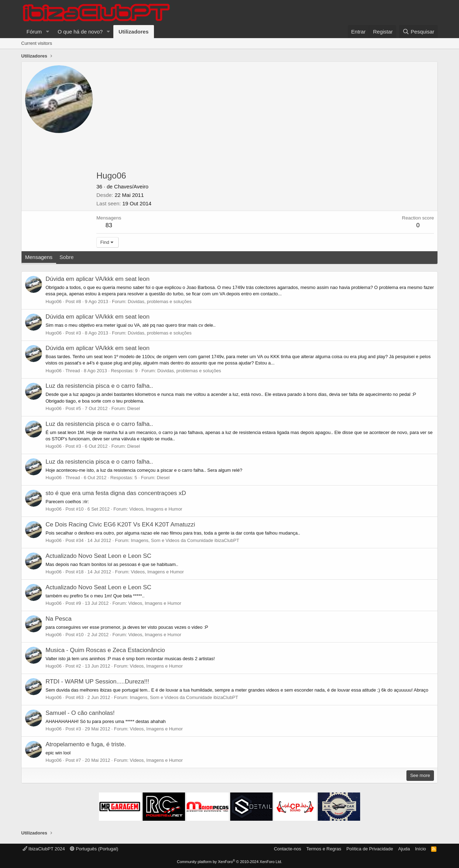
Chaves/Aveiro (131, 186)
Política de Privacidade (370, 849)
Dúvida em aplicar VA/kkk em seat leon (97, 279)
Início (420, 849)
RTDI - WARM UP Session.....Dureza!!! (97, 682)
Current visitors (37, 43)
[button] (47, 32)
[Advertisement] (265, 118)
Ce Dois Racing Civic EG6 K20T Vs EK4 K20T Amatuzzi (120, 525)
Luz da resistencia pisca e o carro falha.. (99, 386)
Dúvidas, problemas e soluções (160, 302)
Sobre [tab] (67, 257)
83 (109, 225)
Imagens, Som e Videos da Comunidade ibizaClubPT (185, 540)
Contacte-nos (288, 849)
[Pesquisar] (418, 32)
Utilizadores (134, 32)
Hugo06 (54, 302)
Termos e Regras (324, 849)
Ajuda (404, 849)
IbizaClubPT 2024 (44, 849)
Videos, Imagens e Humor (156, 509)
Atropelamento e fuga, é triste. (86, 744)
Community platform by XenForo (229, 862)
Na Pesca (59, 619)
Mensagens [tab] (39, 257)
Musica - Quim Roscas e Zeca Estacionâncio (105, 650)
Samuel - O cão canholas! (80, 713)
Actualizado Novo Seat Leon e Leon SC (99, 556)
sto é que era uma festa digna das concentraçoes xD (116, 493)
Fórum (34, 32)
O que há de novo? (80, 32)
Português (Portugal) (94, 849)
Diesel (133, 408)
